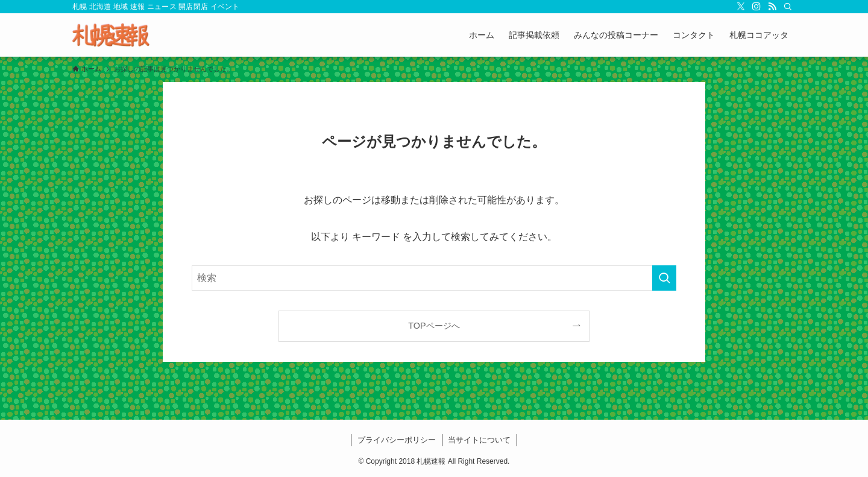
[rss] (772, 7)
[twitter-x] (741, 7)
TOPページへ (434, 326)
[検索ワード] (434, 278)
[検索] (788, 7)
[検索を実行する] (664, 278)
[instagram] (756, 7)
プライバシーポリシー (397, 440)
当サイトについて (479, 440)
